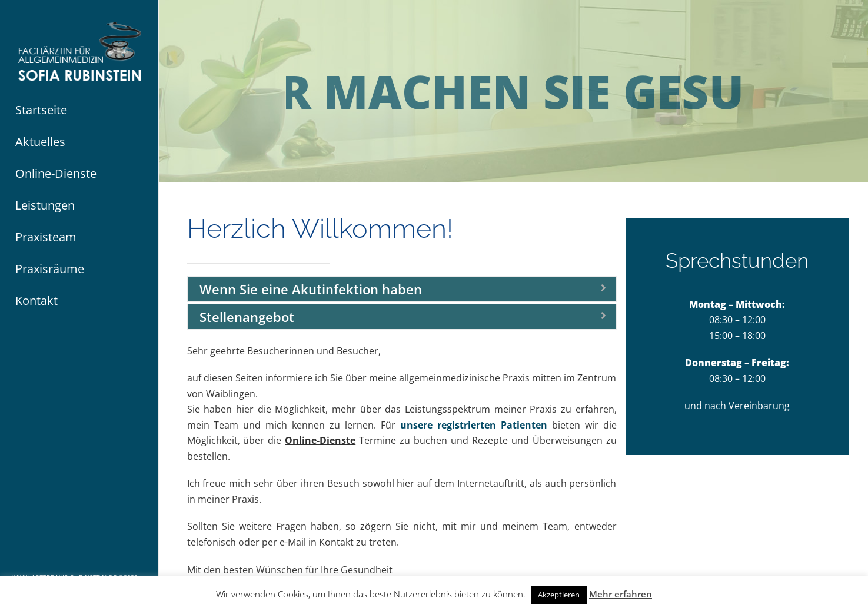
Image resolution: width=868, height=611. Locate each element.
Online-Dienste (320, 440)
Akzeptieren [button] (559, 595)
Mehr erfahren (621, 594)
